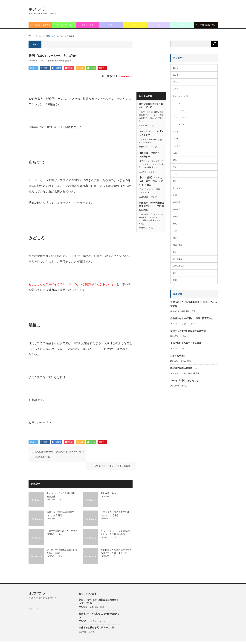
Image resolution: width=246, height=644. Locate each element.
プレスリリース (64, 25)
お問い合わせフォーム (188, 638)
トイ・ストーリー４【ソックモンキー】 (151, 133)
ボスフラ (37, 9)
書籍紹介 (177, 209)
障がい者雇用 (179, 266)
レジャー (153, 172)
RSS (37, 599)
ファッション (179, 110)
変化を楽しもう (108, 484)
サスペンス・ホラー (181, 96)
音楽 (175, 280)
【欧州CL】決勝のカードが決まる (150, 155)
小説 (175, 174)
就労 (175, 181)
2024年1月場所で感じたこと (184, 380)
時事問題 (177, 202)
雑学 (175, 273)
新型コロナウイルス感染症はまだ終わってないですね (194, 304)
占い (175, 167)
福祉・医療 (178, 245)
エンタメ (177, 75)
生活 (182, 25)
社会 (175, 238)
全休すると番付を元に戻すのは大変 (188, 331)
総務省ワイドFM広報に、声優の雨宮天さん (192, 318)
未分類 (176, 217)
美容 (175, 252)
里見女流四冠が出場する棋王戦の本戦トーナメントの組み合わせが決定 (57, 454)
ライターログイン (210, 638)
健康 (159, 25)
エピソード (178, 68)
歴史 (175, 224)
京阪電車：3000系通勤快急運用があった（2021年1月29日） (151, 206)
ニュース (177, 103)
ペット (176, 132)
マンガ (154, 147)
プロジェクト (88, 25)
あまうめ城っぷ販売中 (40, 25)
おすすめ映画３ (178, 356)
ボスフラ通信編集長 (63, 61)
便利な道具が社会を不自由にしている (151, 105)
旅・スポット (179, 188)
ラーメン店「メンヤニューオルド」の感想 (104, 452)
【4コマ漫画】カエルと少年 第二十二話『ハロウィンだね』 (151, 181)
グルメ (176, 82)
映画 (175, 195)
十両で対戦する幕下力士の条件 (62, 522)
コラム (111, 25)
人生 (135, 25)
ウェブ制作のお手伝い (206, 25)
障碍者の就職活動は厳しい (184, 368)
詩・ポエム (178, 259)
